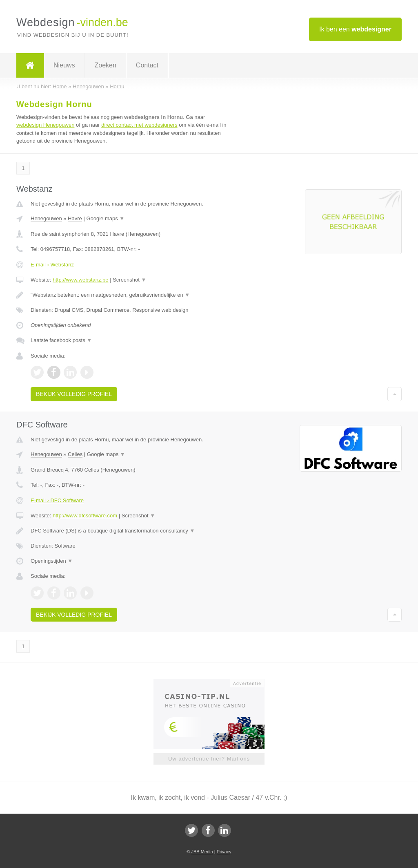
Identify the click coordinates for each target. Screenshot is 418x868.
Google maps (105, 218)
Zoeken (105, 65)
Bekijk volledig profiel (74, 394)
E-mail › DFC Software (57, 500)
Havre (75, 218)
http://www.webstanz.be (81, 280)
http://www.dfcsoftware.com (85, 516)
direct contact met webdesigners (139, 125)
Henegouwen (46, 218)
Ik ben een (355, 29)
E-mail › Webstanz (52, 265)
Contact (147, 65)
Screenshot (129, 280)
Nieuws (64, 65)
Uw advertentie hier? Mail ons (209, 759)
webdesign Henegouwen (45, 125)
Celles (75, 454)
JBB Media (202, 852)
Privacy (224, 852)
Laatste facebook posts (61, 340)
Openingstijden (52, 561)
